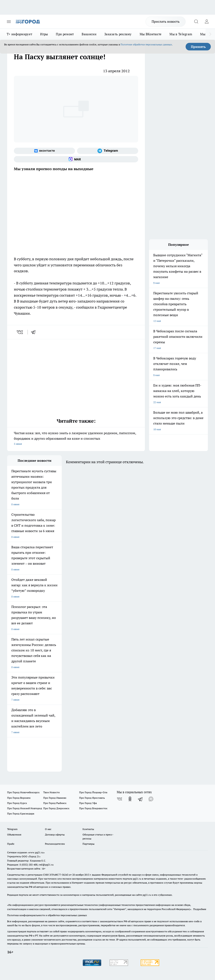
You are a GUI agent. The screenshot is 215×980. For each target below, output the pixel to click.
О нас (48, 829)
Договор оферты (55, 835)
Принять (198, 47)
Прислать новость (166, 21)
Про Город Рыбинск (55, 803)
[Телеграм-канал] (108, 151)
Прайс (11, 844)
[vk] (20, 332)
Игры (44, 34)
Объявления (14, 835)
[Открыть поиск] (196, 22)
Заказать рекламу (118, 34)
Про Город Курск (17, 803)
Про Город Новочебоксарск (23, 792)
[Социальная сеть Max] (76, 159)
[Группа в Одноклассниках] (130, 799)
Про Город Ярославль (92, 798)
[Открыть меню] (9, 22)
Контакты (88, 829)
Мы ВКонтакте (151, 34)
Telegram (12, 829)
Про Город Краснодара (21, 814)
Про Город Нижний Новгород (25, 808)
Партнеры (88, 844)
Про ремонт (65, 34)
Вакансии (89, 34)
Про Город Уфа (88, 803)
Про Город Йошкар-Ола (93, 792)
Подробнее (200, 909)
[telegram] (35, 332)
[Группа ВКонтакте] (44, 151)
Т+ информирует (19, 34)
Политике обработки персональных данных (146, 44)
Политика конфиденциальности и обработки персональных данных (47, 915)
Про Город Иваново (55, 798)
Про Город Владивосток (93, 808)
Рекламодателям (55, 844)
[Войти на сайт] (207, 22)
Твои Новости (51, 792)
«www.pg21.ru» (36, 852)
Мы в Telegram (181, 34)
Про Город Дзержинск (56, 808)
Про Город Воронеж (19, 798)
